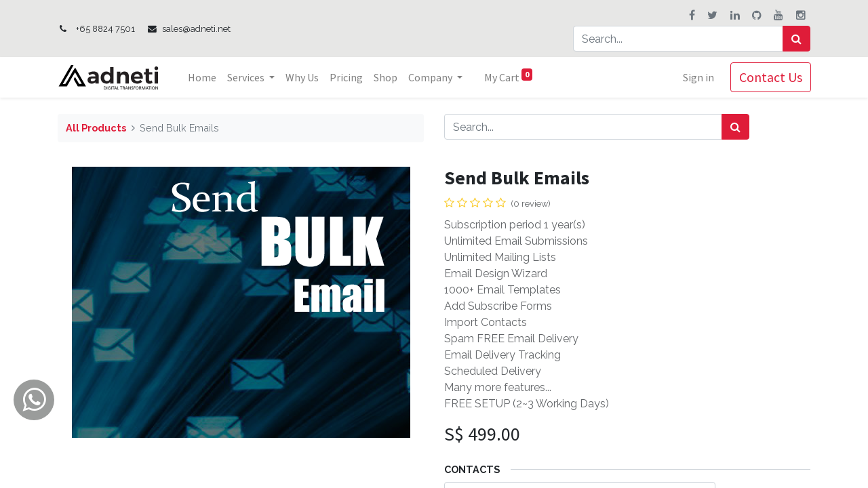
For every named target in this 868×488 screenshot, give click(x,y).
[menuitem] (203, 77)
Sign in (698, 77)
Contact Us (770, 77)
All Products (96, 128)
